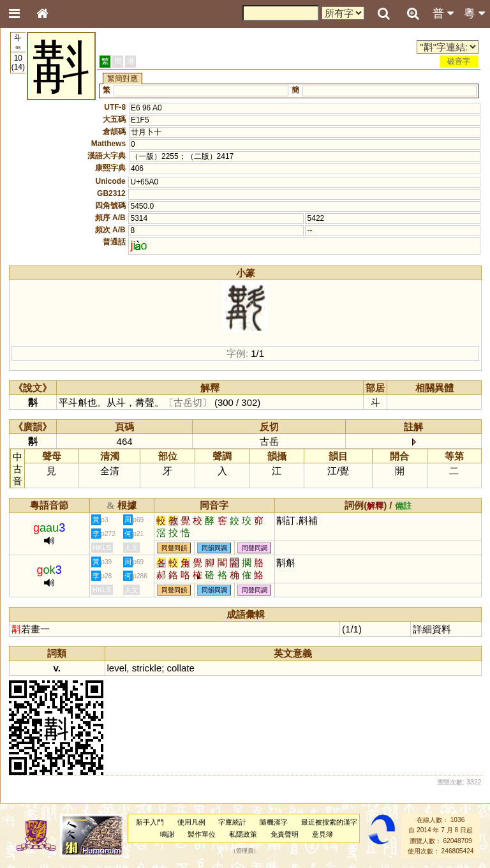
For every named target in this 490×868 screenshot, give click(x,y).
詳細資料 (432, 629)
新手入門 (150, 822)
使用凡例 (191, 822)
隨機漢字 (274, 822)
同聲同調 (255, 548)
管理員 (245, 851)
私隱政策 (243, 834)
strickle (147, 668)
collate (181, 668)
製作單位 (202, 834)
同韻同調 (214, 548)
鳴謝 (167, 834)
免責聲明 (285, 834)
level (117, 668)
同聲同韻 (174, 548)
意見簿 (323, 834)
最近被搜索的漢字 (329, 822)
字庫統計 (232, 822)
